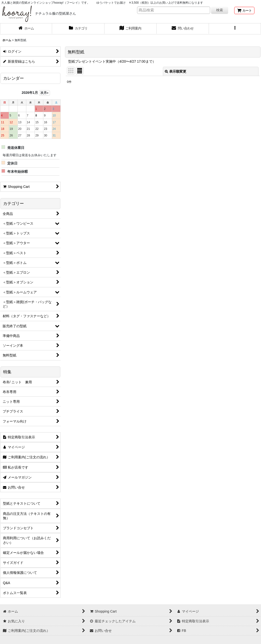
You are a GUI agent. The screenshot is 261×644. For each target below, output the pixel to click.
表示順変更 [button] (176, 71)
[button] (235, 29)
